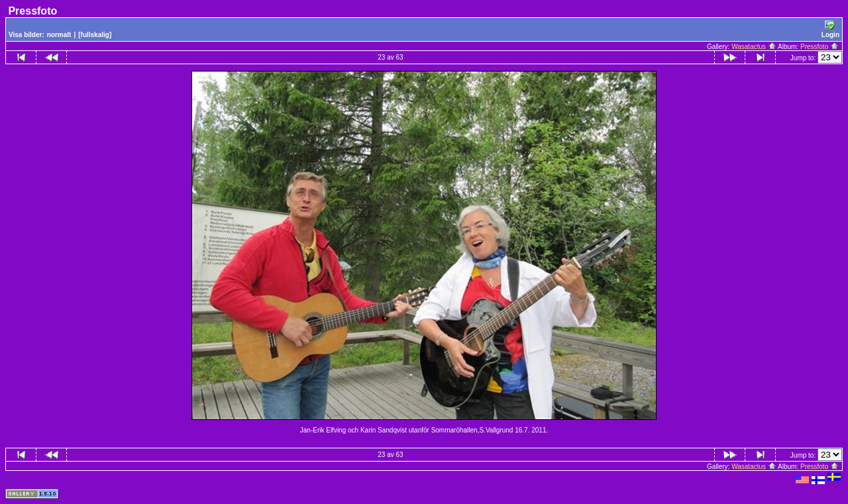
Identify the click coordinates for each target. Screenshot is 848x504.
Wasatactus (754, 47)
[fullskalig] (95, 35)
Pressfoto (820, 47)
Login (830, 29)
